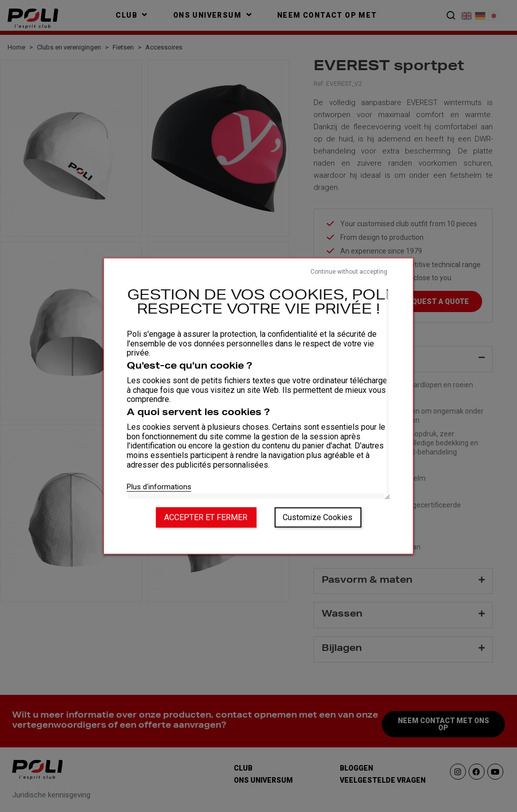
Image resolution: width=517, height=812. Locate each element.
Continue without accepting (349, 272)
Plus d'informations (159, 486)
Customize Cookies (318, 517)
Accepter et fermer (206, 517)
